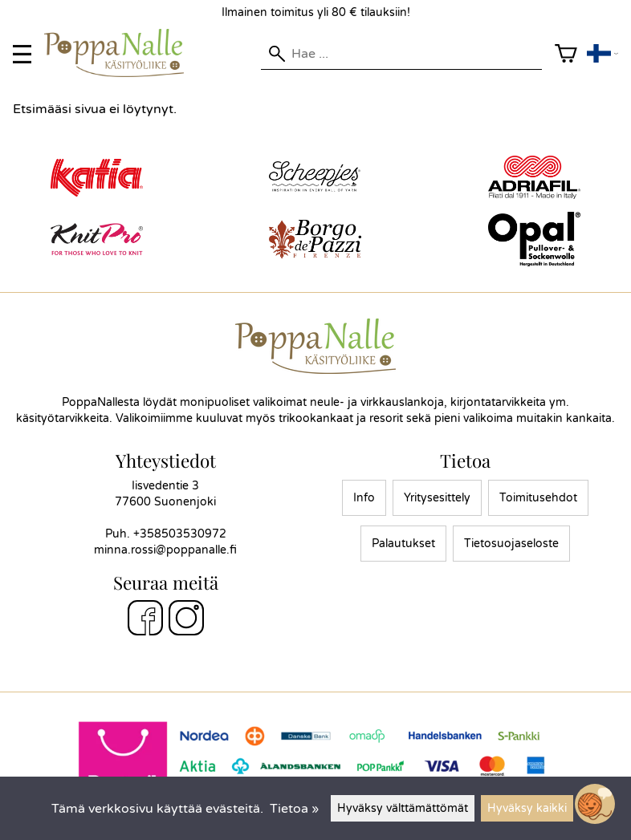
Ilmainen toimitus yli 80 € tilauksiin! (316, 12)
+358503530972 (180, 534)
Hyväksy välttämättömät (403, 808)
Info (364, 498)
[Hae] (401, 54)
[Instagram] (186, 620)
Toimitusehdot (538, 498)
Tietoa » (294, 809)
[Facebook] (145, 620)
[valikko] (22, 54)
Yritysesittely (437, 498)
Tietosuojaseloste (511, 544)
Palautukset (403, 544)
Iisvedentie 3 (165, 486)
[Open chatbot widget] (595, 804)
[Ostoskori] (566, 54)
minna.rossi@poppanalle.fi (165, 550)
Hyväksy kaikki (527, 808)
